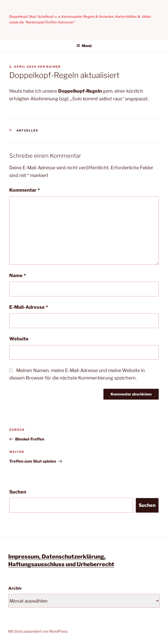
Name (18, 275)
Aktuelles (28, 130)
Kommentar (25, 190)
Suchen (18, 492)
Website (19, 339)
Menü (84, 46)
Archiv (15, 588)
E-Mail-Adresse (29, 307)
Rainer (54, 67)
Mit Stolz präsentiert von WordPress (38, 631)
